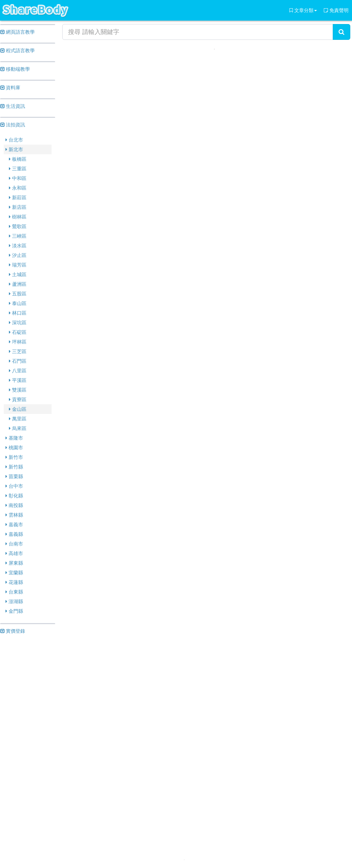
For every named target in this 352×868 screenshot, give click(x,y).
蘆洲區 (18, 284)
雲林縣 (14, 515)
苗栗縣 (14, 476)
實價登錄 (13, 631)
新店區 (18, 207)
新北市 (14, 149)
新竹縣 (14, 467)
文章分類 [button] (303, 10)
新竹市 (14, 457)
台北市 (14, 140)
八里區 (18, 371)
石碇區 (18, 332)
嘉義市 (14, 525)
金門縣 (14, 611)
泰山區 (18, 303)
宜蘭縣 (14, 573)
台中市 (14, 486)
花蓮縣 (14, 582)
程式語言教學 (18, 50)
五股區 (18, 294)
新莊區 (18, 198)
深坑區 (18, 323)
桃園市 (14, 448)
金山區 (18, 409)
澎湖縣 (14, 601)
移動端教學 (15, 69)
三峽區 (18, 236)
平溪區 (18, 380)
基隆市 (14, 438)
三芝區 (18, 351)
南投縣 (14, 505)
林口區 (18, 313)
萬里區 (18, 419)
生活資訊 (13, 106)
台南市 (14, 544)
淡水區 (18, 246)
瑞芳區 (18, 265)
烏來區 (18, 428)
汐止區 (18, 255)
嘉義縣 (14, 534)
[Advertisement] (28, 745)
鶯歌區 (18, 226)
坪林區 (18, 342)
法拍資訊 (13, 125)
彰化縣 (14, 496)
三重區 (18, 169)
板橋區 (18, 159)
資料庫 (10, 88)
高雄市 (14, 553)
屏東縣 (14, 563)
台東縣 (14, 592)
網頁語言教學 (18, 32)
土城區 (18, 274)
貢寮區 (18, 399)
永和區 (18, 188)
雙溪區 (18, 390)
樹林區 (18, 217)
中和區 (18, 178)
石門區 (18, 361)
